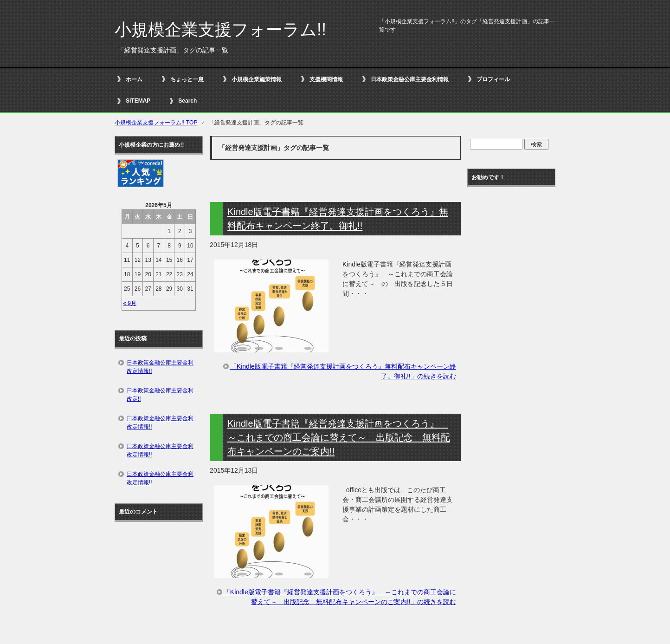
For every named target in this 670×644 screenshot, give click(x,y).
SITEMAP (138, 101)
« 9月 (130, 303)
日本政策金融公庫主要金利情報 (410, 79)
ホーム (134, 79)
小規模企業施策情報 (257, 79)
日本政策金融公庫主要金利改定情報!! (160, 367)
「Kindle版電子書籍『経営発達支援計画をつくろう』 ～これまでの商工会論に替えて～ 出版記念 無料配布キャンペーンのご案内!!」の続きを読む (340, 597)
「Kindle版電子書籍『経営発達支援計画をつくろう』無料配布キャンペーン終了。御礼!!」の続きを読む (343, 371)
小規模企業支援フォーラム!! (220, 29)
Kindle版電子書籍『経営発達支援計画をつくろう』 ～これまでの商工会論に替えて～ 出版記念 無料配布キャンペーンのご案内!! (339, 437)
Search (187, 101)
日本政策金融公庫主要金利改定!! (160, 395)
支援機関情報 (326, 79)
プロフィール (493, 79)
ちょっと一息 (187, 79)
